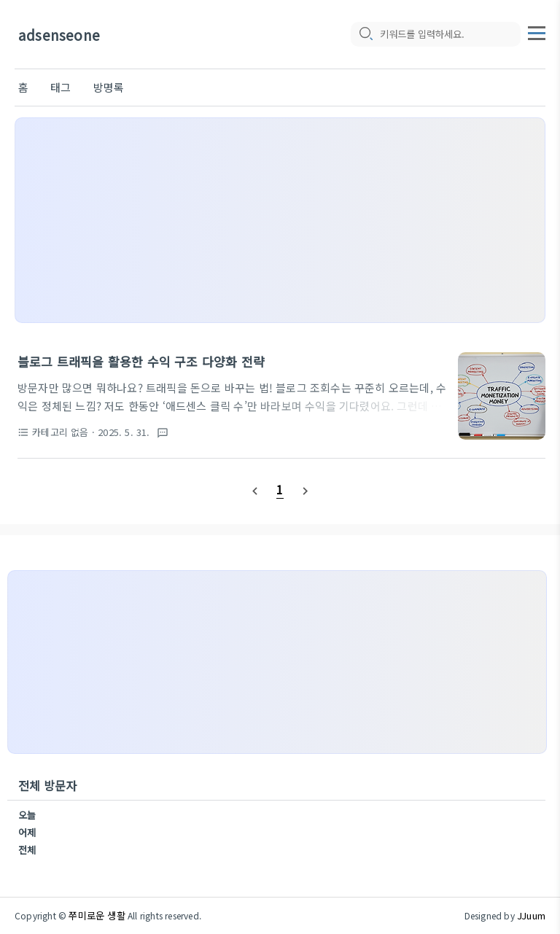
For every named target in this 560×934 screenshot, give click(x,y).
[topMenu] (537, 31)
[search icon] (365, 34)
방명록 (109, 87)
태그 (61, 87)
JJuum (531, 915)
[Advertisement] (280, 220)
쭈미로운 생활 (97, 915)
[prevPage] (255, 490)
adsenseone (59, 35)
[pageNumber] (280, 489)
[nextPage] (305, 490)
